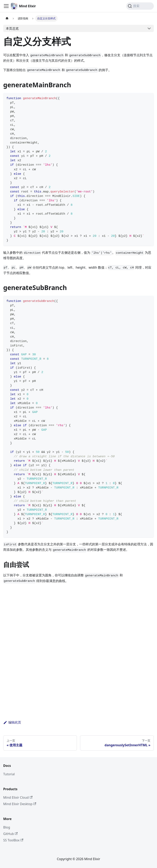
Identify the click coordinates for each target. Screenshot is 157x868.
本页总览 (12, 28)
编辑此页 (12, 722)
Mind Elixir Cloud (18, 797)
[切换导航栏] (6, 6)
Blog (7, 827)
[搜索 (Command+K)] (140, 6)
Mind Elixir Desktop (20, 804)
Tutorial (9, 774)
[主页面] (7, 18)
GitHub (10, 834)
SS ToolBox (13, 840)
